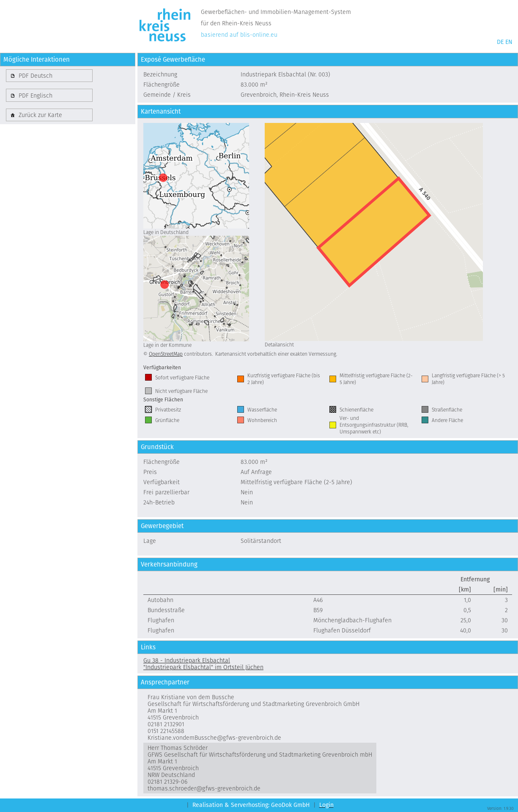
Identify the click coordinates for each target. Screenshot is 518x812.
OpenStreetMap (166, 354)
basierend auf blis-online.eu (239, 35)
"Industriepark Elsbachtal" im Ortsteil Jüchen (203, 667)
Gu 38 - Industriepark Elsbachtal (187, 660)
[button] (49, 76)
